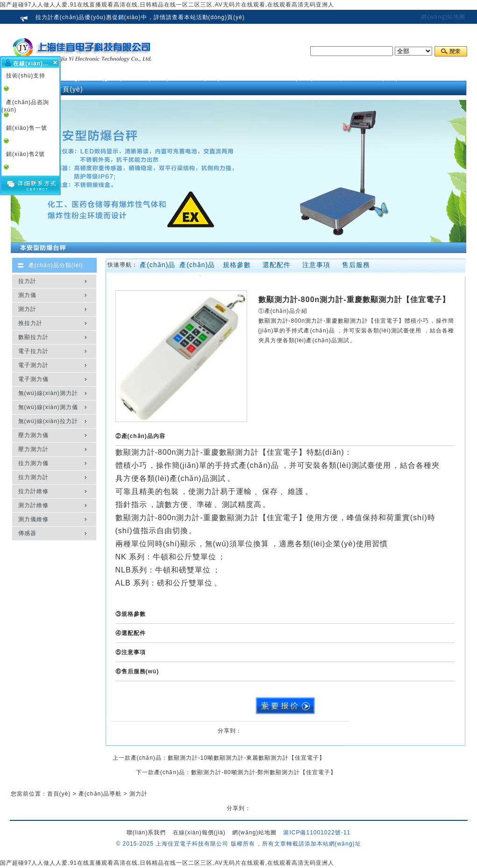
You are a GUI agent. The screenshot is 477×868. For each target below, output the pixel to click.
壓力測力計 (33, 449)
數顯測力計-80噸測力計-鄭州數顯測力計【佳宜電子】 (264, 772)
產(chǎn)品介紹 (157, 267)
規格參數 (237, 265)
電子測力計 (33, 365)
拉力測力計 (33, 477)
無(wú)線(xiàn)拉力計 (48, 421)
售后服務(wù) (356, 267)
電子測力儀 (33, 379)
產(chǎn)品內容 (197, 267)
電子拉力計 (33, 351)
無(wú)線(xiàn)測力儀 (48, 407)
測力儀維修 (33, 519)
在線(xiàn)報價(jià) (199, 833)
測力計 (27, 309)
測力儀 (27, 295)
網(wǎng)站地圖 (443, 17)
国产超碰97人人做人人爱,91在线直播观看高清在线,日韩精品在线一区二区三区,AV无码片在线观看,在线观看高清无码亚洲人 (167, 5)
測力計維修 (33, 505)
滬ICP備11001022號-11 (317, 833)
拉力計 (27, 281)
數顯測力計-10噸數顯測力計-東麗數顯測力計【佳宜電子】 (246, 758)
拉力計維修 (33, 491)
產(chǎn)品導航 (100, 794)
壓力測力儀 (33, 435)
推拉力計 (30, 323)
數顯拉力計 (33, 337)
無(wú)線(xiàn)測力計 (48, 393)
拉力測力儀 (33, 463)
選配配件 (277, 265)
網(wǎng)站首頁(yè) (69, 83)
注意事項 (316, 265)
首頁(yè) (59, 794)
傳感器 (27, 533)
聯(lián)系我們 (146, 833)
